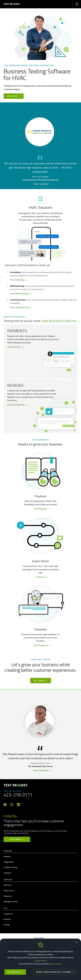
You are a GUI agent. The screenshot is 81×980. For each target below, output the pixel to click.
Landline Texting (10, 867)
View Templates (41, 645)
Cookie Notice (40, 961)
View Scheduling (17, 280)
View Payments (14, 347)
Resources (8, 896)
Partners (7, 919)
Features (7, 856)
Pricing (7, 925)
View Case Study (41, 184)
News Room (39, 938)
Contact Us (40, 577)
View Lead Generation (20, 307)
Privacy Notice (56, 964)
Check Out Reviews (16, 405)
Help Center (9, 890)
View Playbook (41, 509)
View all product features (59, 321)
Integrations (9, 862)
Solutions (7, 873)
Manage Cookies (11, 901)
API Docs (8, 885)
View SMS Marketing (19, 294)
